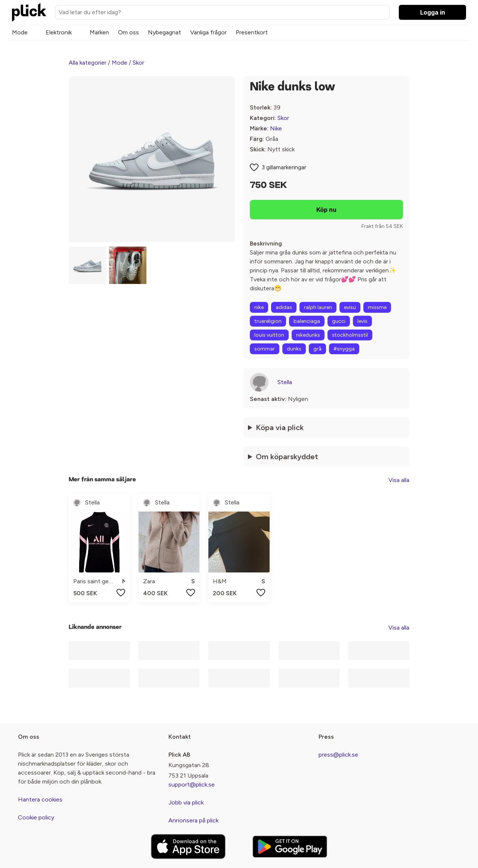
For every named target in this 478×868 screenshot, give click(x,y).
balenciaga (307, 321)
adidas (284, 307)
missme (377, 307)
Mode (20, 32)
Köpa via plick (280, 427)
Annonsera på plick (193, 820)
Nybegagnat (164, 32)
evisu (350, 307)
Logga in (433, 12)
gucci (339, 321)
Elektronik (59, 32)
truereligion (268, 321)
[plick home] (29, 12)
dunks (294, 349)
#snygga (344, 349)
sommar (265, 349)
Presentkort (252, 32)
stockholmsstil (350, 335)
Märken (99, 32)
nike (259, 307)
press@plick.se (338, 755)
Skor (138, 63)
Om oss (128, 32)
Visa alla (399, 480)
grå (317, 349)
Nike (276, 128)
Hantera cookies (40, 799)
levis (362, 321)
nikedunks (308, 335)
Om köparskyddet (287, 457)
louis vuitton (269, 335)
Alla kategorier (88, 63)
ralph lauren (318, 307)
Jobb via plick (186, 802)
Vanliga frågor (208, 32)
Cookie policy (36, 817)
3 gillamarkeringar (284, 167)
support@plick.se (192, 784)
